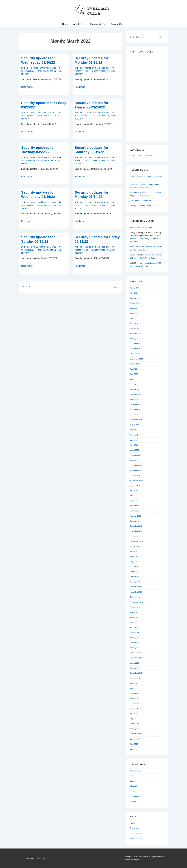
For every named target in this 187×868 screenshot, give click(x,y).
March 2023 (134, 328)
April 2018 (134, 627)
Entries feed (134, 828)
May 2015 (134, 688)
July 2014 (134, 714)
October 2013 (135, 739)
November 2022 (136, 349)
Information (134, 786)
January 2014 (135, 729)
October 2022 (135, 354)
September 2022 (136, 359)
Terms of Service (28, 858)
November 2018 (136, 592)
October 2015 (135, 678)
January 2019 (135, 582)
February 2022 (135, 394)
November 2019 (136, 531)
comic (132, 776)
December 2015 (136, 673)
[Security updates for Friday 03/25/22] (50, 113)
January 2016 (135, 668)
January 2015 (135, 698)
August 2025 (135, 288)
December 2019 (136, 526)
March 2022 (134, 389)
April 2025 (134, 293)
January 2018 (135, 638)
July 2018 (134, 612)
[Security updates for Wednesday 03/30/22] (50, 68)
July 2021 (134, 430)
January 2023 (135, 339)
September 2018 (136, 602)
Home (65, 24)
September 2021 (136, 420)
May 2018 (134, 622)
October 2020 (135, 475)
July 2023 (134, 308)
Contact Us (118, 23)
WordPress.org (136, 838)
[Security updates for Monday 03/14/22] (103, 202)
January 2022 (135, 399)
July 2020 (134, 491)
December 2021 (136, 404)
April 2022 (134, 384)
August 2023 (135, 303)
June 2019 (134, 556)
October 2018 (135, 597)
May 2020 (134, 501)
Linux (33, 71)
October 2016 (135, 653)
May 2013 (134, 749)
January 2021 (135, 460)
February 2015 (135, 693)
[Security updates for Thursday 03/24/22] (103, 113)
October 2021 (135, 415)
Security (25, 74)
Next (116, 287)
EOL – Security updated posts (141, 201)
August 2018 (135, 607)
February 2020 (135, 516)
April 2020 (134, 506)
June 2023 (134, 313)
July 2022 (134, 369)
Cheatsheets (98, 23)
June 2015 (134, 683)
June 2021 (134, 435)
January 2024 (135, 298)
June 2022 (134, 374)
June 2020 (134, 496)
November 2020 (136, 470)
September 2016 (136, 658)
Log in (132, 823)
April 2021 (134, 445)
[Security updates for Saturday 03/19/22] (103, 157)
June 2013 (134, 744)
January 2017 (135, 648)
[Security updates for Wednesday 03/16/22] (50, 202)
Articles (79, 23)
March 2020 (134, 511)
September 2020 (136, 481)
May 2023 (134, 318)
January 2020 (135, 521)
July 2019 (134, 551)
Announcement (136, 771)
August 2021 (135, 425)
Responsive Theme (131, 860)
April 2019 (134, 567)
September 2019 (136, 541)
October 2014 (135, 703)
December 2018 (136, 587)
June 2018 (134, 617)
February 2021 (135, 455)
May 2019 (134, 562)
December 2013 (136, 734)
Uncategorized (135, 796)
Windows (133, 801)
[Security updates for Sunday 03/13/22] (50, 247)
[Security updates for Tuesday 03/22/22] (50, 157)
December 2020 (136, 465)
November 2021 (136, 410)
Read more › (27, 87)
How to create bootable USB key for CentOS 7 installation (146, 239)
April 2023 (134, 323)
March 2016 (134, 663)
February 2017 (135, 643)
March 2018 (134, 632)
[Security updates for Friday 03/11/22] (103, 247)
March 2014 (134, 724)
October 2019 (135, 536)
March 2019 (134, 572)
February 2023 (135, 334)
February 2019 (135, 577)
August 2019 (135, 546)
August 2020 (135, 485)
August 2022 (135, 364)
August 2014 (135, 708)
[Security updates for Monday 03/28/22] (103, 68)
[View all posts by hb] (26, 68)
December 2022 (136, 344)
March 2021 (134, 450)
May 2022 (134, 379)
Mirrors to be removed (143, 227)
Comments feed (136, 833)
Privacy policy (42, 858)
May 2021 (134, 440)
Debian (53, 71)
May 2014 (134, 719)
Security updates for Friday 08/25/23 (144, 206)
